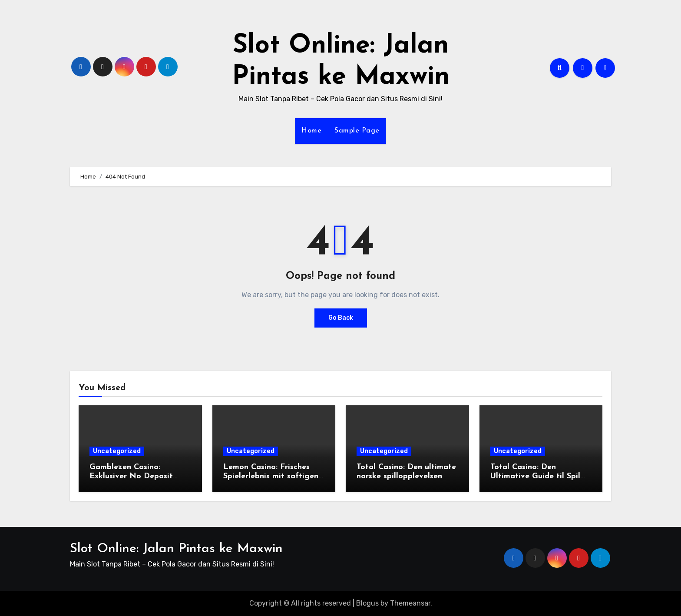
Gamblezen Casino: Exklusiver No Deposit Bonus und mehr (131, 477)
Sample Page (357, 131)
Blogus (367, 603)
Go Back (341, 318)
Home (311, 131)
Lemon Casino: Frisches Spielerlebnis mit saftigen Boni (271, 477)
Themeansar (410, 603)
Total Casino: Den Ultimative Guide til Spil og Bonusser (535, 477)
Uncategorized (117, 451)
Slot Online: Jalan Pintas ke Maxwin (176, 549)
